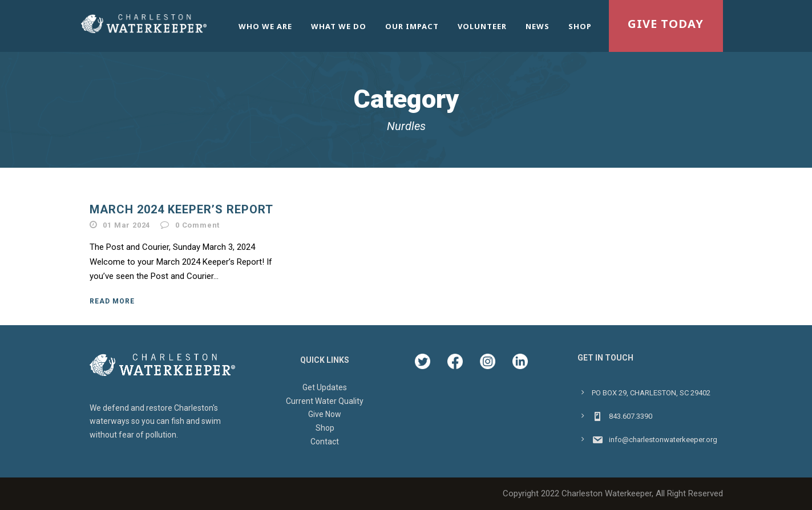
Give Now (325, 414)
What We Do (339, 26)
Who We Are (265, 26)
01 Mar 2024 (126, 225)
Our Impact (412, 26)
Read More (112, 301)
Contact (325, 442)
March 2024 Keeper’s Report (181, 209)
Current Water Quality (325, 401)
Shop (580, 26)
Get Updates (325, 387)
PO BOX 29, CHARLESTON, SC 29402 (651, 393)
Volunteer (482, 26)
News (538, 26)
